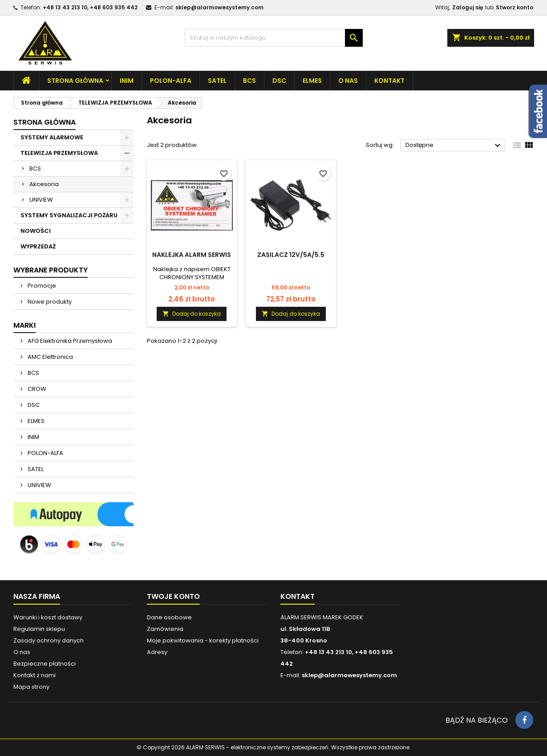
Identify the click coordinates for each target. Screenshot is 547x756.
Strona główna (75, 81)
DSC (279, 81)
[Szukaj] (274, 38)
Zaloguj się (468, 7)
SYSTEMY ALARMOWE (52, 137)
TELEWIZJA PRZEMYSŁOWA (59, 153)
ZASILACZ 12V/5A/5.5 (291, 255)
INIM (127, 81)
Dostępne (454, 146)
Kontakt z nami (34, 675)
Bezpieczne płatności (45, 664)
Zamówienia (165, 629)
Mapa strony (31, 687)
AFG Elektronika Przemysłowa (69, 341)
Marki (24, 325)
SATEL (217, 81)
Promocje (41, 286)
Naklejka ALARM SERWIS (192, 255)
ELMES (312, 81)
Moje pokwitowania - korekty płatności (203, 640)
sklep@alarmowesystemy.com (219, 7)
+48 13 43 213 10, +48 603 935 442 (90, 7)
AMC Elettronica (50, 357)
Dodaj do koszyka (192, 314)
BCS (249, 81)
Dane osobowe (169, 617)
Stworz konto (515, 7)
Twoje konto (173, 596)
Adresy (157, 652)
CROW (36, 389)
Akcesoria (44, 184)
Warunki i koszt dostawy (48, 617)
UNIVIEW (41, 200)
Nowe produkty (49, 302)
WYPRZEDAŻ (38, 246)
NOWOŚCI (36, 231)
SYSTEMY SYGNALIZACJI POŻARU (69, 215)
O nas (348, 81)
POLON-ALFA (171, 81)
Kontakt (389, 81)
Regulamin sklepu (39, 629)
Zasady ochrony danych (49, 640)
